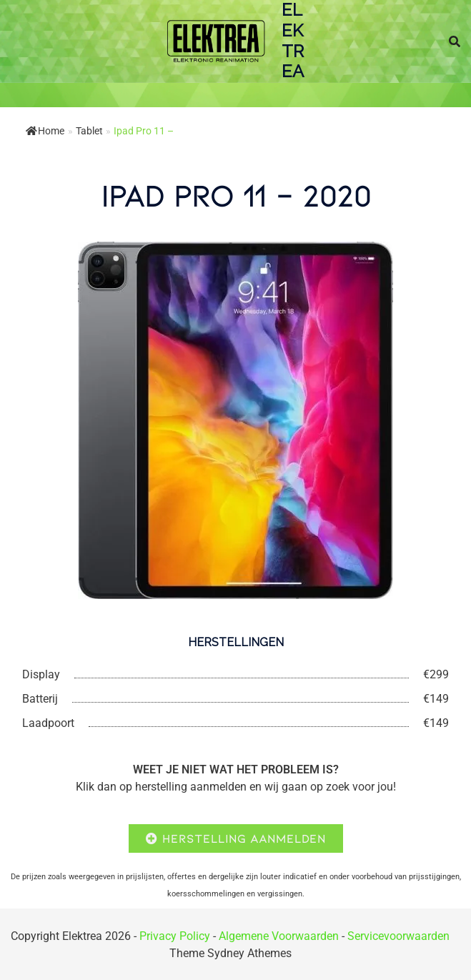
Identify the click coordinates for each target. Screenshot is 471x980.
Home (45, 131)
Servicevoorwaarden (398, 936)
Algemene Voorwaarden (279, 936)
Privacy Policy (175, 936)
